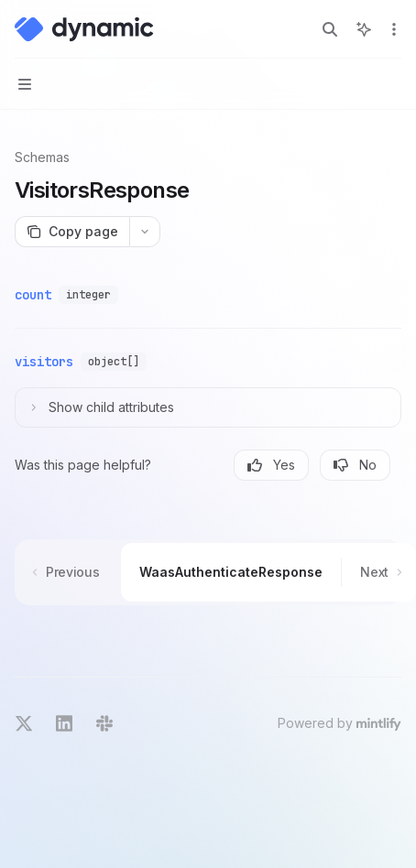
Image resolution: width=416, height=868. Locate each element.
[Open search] (330, 29)
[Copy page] (72, 232)
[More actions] (392, 29)
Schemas (42, 157)
